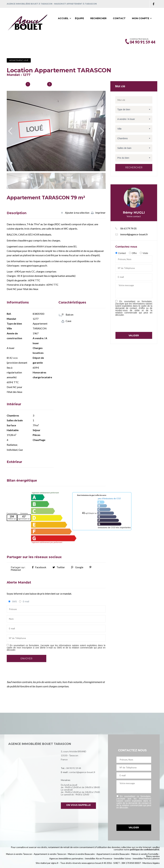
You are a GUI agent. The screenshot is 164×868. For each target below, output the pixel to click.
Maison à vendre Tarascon (19, 854)
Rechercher (98, 18)
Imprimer (98, 213)
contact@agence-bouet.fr (82, 772)
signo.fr (55, 863)
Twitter (59, 567)
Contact (119, 18)
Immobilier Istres (122, 858)
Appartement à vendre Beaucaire (113, 854)
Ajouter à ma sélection (75, 213)
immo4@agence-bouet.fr (134, 234)
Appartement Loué (19, 60)
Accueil (63, 18)
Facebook (39, 567)
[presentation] (140, 324)
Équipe (79, 18)
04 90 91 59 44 (74, 768)
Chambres (38, 84)
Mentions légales (151, 863)
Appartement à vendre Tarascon (50, 854)
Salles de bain (15, 84)
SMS (14, 601)
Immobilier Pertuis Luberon (146, 858)
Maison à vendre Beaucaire (81, 854)
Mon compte (141, 18)
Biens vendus (153, 856)
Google (77, 567)
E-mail (26, 601)
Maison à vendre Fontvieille (145, 854)
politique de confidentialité (145, 849)
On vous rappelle (78, 805)
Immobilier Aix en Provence (98, 858)
